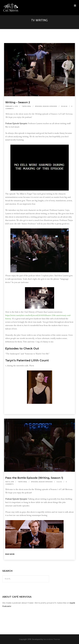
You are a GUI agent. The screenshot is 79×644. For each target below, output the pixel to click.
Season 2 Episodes (50, 106)
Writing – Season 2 (18, 102)
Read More (10, 554)
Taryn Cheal (26, 106)
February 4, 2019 (12, 106)
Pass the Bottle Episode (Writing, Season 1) (34, 478)
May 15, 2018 (10, 482)
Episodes (39, 106)
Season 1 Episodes (46, 482)
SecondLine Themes (52, 639)
